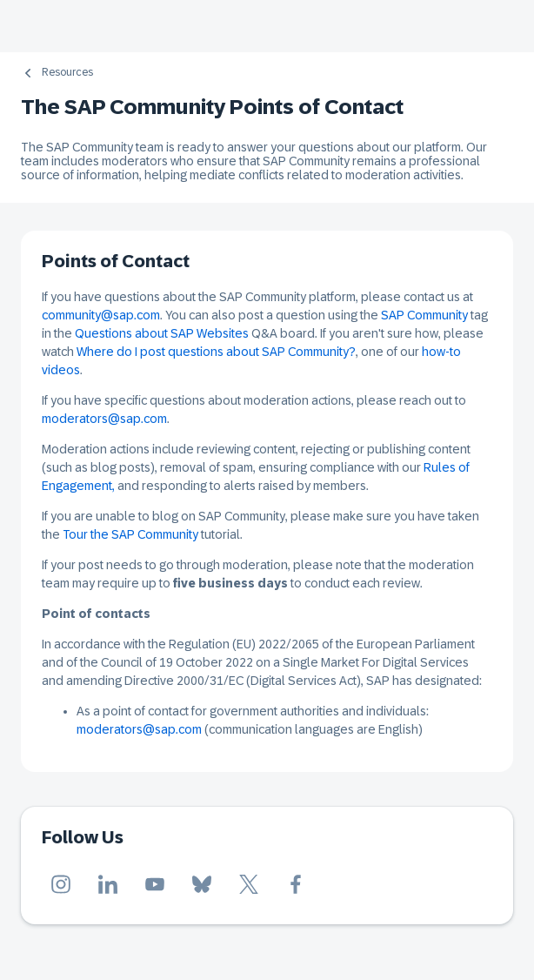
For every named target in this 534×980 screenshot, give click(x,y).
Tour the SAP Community (130, 534)
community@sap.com (101, 315)
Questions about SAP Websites (162, 333)
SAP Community (424, 315)
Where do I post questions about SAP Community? (216, 352)
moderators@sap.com (104, 419)
